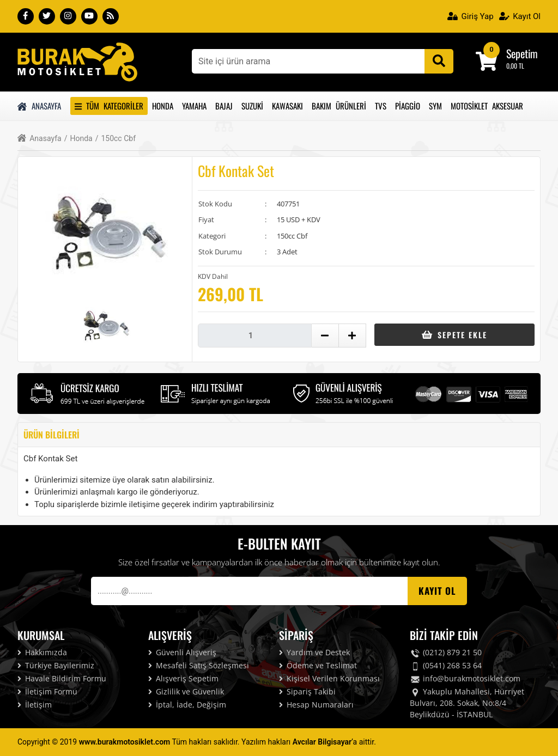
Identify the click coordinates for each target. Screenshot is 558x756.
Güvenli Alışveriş (182, 652)
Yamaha (194, 106)
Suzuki (252, 106)
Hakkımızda (42, 652)
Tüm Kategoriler (109, 106)
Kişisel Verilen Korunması (329, 678)
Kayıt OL (437, 591)
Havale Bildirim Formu (62, 678)
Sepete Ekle (454, 335)
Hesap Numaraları (316, 705)
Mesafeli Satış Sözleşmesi (199, 665)
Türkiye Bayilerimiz (56, 665)
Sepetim (522, 53)
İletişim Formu (47, 691)
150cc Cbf (116, 139)
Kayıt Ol (520, 16)
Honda (163, 106)
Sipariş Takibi (307, 691)
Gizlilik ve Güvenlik (186, 691)
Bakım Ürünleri (339, 106)
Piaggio (408, 106)
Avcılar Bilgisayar (322, 742)
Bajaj (224, 106)
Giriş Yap (471, 16)
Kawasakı (287, 106)
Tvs (381, 106)
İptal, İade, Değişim (187, 705)
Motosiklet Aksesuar (487, 106)
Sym (435, 106)
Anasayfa (39, 106)
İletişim (35, 705)
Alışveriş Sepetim (183, 678)
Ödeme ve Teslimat (318, 665)
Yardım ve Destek (314, 652)
